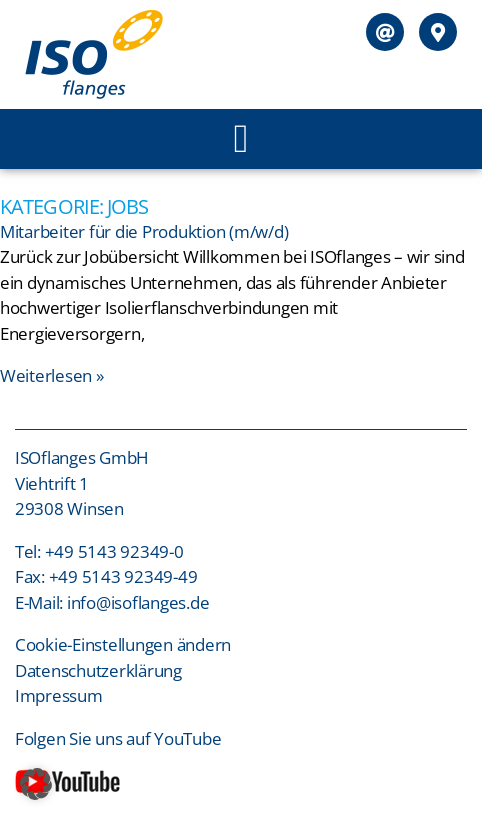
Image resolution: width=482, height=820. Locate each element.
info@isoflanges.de (138, 602)
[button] (241, 139)
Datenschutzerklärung (98, 670)
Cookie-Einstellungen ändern (123, 644)
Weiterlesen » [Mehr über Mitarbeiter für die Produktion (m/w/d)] (52, 375)
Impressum (60, 695)
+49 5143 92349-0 (114, 551)
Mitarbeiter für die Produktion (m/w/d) (144, 231)
